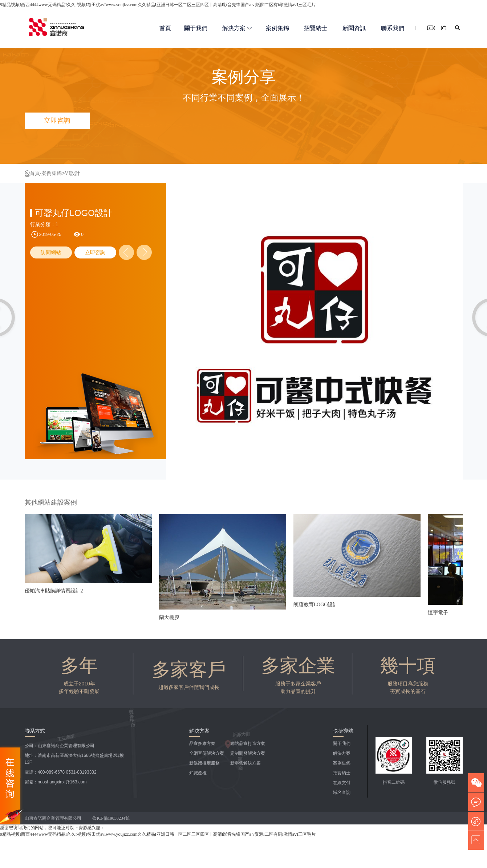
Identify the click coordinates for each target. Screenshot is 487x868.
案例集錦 (277, 28)
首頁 (165, 28)
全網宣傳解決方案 (207, 753)
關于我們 (196, 28)
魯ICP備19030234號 (111, 818)
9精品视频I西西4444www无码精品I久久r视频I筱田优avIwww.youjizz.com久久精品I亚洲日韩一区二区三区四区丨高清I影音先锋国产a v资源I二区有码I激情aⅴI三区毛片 (158, 5)
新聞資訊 (354, 28)
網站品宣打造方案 (248, 743)
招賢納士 (316, 28)
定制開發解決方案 (248, 753)
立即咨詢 (95, 252)
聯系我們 (393, 28)
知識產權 (198, 773)
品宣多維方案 (202, 743)
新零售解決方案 (245, 763)
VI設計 (72, 173)
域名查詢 (342, 792)
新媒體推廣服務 (204, 763)
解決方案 (237, 28)
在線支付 (342, 783)
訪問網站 (51, 252)
